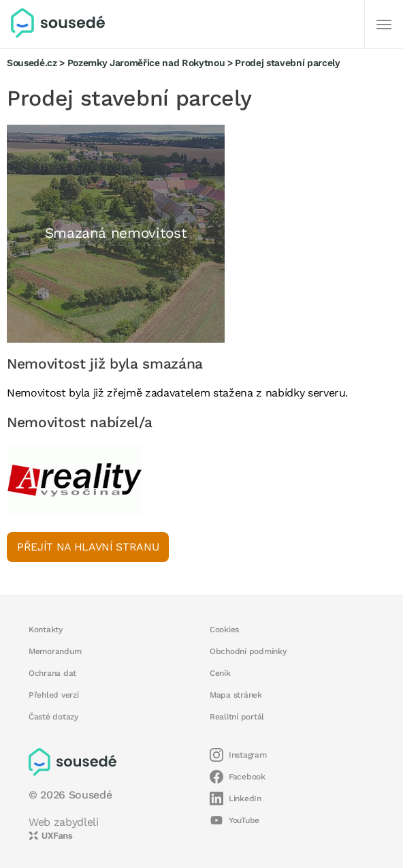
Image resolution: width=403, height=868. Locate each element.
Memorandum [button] (55, 651)
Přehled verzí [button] (54, 695)
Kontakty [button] (46, 630)
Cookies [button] (224, 630)
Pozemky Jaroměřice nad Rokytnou (146, 63)
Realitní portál (237, 717)
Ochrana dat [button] (52, 673)
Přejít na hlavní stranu (88, 547)
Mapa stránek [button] (236, 695)
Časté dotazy (53, 717)
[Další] (384, 25)
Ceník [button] (220, 673)
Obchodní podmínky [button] (248, 651)
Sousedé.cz (32, 63)
